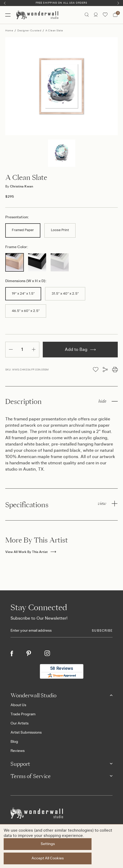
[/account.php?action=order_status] (96, 15)
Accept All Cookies (48, 858)
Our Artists (20, 723)
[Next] (118, 3)
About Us (18, 705)
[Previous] (5, 3)
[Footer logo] (61, 813)
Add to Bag (80, 350)
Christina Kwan (19, 186)
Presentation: (17, 217)
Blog (14, 742)
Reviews (18, 751)
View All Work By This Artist (31, 552)
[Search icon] (87, 15)
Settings (48, 844)
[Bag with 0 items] (115, 15)
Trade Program (23, 714)
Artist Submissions (26, 733)
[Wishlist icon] (105, 15)
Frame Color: (17, 247)
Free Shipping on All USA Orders (61, 3)
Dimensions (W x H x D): (26, 281)
